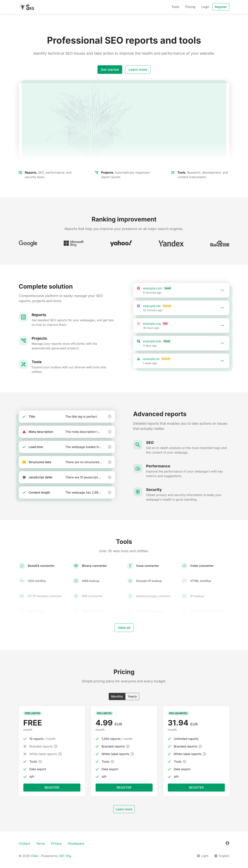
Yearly (132, 696)
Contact (24, 844)
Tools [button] (176, 7)
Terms (41, 844)
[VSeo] (27, 7)
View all (124, 628)
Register (52, 788)
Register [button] (221, 7)
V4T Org (65, 856)
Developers (76, 844)
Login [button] (205, 7)
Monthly (117, 696)
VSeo (35, 856)
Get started (110, 70)
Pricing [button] (190, 7)
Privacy (56, 844)
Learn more (138, 70)
